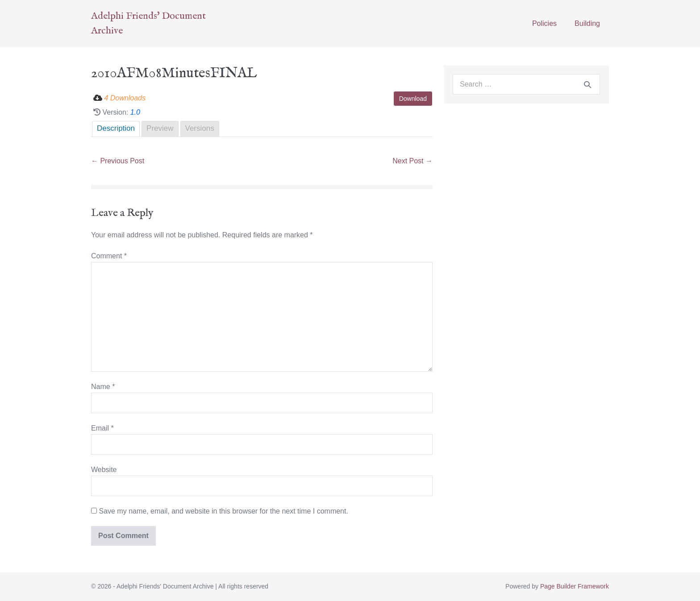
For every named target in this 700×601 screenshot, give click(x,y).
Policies (544, 23)
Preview (160, 128)
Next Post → (412, 161)
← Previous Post (118, 161)
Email (102, 428)
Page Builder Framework (575, 586)
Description (116, 128)
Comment (109, 256)
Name (103, 387)
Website (104, 470)
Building (587, 23)
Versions (200, 128)
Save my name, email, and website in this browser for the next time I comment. (223, 511)
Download (413, 99)
